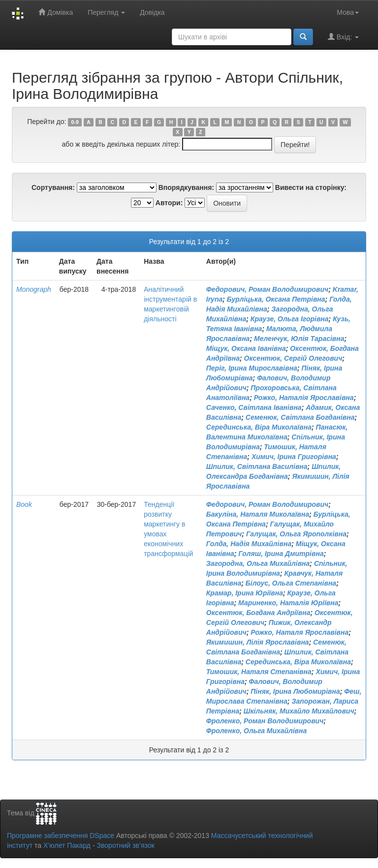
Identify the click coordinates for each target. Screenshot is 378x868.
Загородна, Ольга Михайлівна (258, 563)
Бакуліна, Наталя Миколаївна (258, 514)
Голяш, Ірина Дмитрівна (281, 554)
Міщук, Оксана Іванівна (246, 348)
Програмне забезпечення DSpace (61, 836)
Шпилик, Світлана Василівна (257, 466)
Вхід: (343, 37)
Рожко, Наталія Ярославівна (304, 398)
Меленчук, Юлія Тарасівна (299, 339)
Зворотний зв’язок (125, 845)
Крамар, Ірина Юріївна (245, 593)
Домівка (56, 12)
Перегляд (106, 12)
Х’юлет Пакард (67, 845)
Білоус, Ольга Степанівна (291, 583)
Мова (348, 12)
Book (24, 504)
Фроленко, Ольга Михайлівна (257, 731)
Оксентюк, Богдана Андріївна (258, 613)
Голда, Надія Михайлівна (249, 544)
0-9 (75, 122)
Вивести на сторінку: (311, 187)
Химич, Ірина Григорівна (294, 457)
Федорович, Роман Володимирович (267, 289)
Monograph (34, 289)
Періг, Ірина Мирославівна (252, 368)
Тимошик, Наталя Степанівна (259, 672)
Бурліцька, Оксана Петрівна (276, 299)
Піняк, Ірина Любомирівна (295, 691)
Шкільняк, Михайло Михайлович (299, 711)
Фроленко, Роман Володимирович (265, 721)
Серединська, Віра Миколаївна (259, 427)
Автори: (169, 203)
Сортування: (53, 187)
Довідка (152, 12)
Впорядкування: (186, 187)
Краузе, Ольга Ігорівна (290, 319)
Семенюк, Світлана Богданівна (300, 417)
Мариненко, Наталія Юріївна (288, 603)
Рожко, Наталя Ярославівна (299, 632)
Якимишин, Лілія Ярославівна (258, 642)
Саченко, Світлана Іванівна (254, 407)
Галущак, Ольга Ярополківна (296, 534)
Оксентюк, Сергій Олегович (293, 358)
